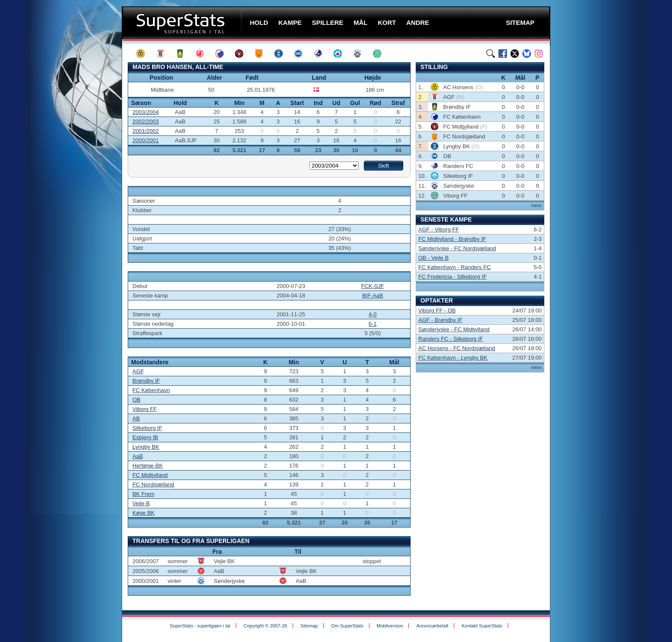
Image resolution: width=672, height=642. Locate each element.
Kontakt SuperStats (482, 626)
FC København (151, 390)
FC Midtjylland (150, 475)
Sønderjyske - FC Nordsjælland (457, 248)
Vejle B (141, 503)
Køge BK (144, 513)
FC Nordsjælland (153, 484)
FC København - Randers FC (454, 267)
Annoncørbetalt (433, 626)
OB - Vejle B (433, 258)
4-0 (373, 314)
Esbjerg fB (145, 437)
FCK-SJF (373, 286)
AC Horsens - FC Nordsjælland (457, 348)
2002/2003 (145, 121)
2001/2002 (145, 131)
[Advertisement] (70, 169)
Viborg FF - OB (437, 310)
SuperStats (183, 23)
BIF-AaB (373, 295)
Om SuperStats (347, 626)
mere (536, 205)
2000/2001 (145, 140)
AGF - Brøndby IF (440, 320)
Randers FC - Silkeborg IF (451, 339)
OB (136, 400)
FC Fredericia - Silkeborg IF (453, 277)
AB (136, 418)
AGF (138, 371)
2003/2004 (145, 112)
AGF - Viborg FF (439, 229)
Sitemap (309, 626)
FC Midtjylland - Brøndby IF (452, 239)
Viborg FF (145, 409)
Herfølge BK (148, 466)
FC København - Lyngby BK (453, 358)
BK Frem (143, 494)
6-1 (373, 324)
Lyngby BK (146, 447)
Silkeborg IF (147, 428)
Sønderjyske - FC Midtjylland (454, 329)
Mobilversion (390, 626)
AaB (138, 456)
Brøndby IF (146, 381)
